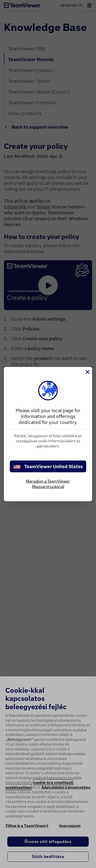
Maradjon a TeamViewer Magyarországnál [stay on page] (48, 484)
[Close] (87, 372)
